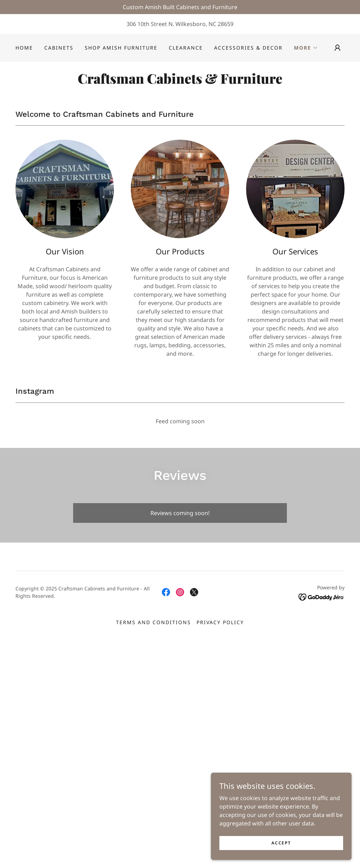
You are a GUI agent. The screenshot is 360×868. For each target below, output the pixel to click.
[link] (180, 82)
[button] (306, 48)
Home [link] (24, 48)
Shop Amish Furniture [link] (121, 48)
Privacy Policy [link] (220, 622)
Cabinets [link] (59, 48)
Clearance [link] (186, 48)
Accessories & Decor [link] (248, 48)
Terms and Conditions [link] (153, 622)
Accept (281, 843)
